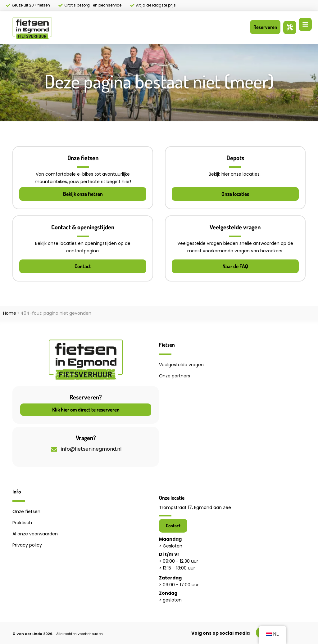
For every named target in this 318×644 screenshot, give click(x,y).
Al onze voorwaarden (35, 534)
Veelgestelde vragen (181, 365)
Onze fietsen (26, 511)
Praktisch (22, 523)
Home (10, 313)
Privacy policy (27, 545)
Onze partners (175, 376)
